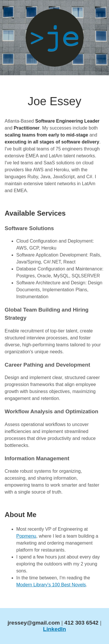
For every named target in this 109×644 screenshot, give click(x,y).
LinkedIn (54, 629)
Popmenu (26, 536)
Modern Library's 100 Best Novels (51, 585)
